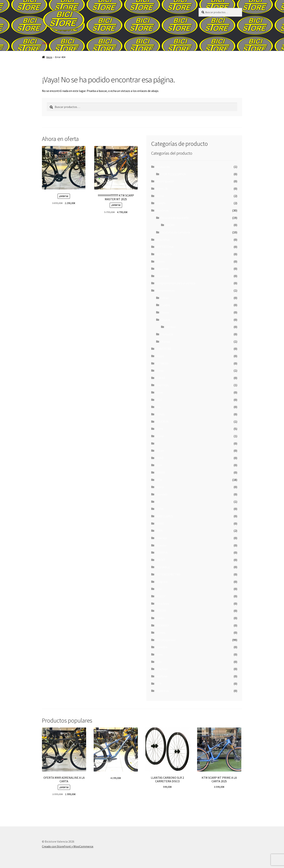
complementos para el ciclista (176, 283)
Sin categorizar (166, 640)
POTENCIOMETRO (168, 574)
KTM (159, 480)
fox (158, 407)
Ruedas (166, 342)
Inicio (46, 43)
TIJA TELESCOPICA (173, 174)
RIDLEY (161, 596)
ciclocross (163, 276)
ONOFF (161, 560)
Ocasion (161, 545)
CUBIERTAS (164, 349)
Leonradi (162, 494)
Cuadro (166, 305)
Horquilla (167, 334)
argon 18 (162, 189)
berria (160, 196)
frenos (160, 414)
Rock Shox (163, 604)
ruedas (160, 618)
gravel (160, 436)
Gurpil (160, 451)
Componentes (165, 290)
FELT (159, 400)
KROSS (170, 225)
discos (165, 312)
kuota (160, 487)
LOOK (160, 509)
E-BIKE (161, 378)
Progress (162, 582)
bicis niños (163, 240)
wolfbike (162, 676)
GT (158, 443)
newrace (161, 538)
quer (159, 589)
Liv (158, 502)
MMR (159, 531)
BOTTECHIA (164, 254)
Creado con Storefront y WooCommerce (68, 846)
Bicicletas (162, 210)
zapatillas (163, 691)
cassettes (162, 269)
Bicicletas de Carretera (176, 232)
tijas (159, 662)
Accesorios (163, 167)
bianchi (161, 203)
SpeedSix (162, 647)
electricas (162, 385)
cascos (160, 261)
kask (159, 465)
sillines (161, 633)
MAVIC (160, 523)
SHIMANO (162, 625)
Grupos (166, 320)
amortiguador (165, 181)
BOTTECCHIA (165, 247)
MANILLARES (164, 516)
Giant (160, 429)
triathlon (162, 669)
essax (160, 392)
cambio (171, 327)
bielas (165, 298)
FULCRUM (162, 422)
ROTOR (161, 611)
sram (159, 654)
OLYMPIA (162, 552)
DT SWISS (162, 363)
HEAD (160, 458)
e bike (160, 371)
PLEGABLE (163, 567)
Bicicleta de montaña (175, 218)
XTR (159, 684)
